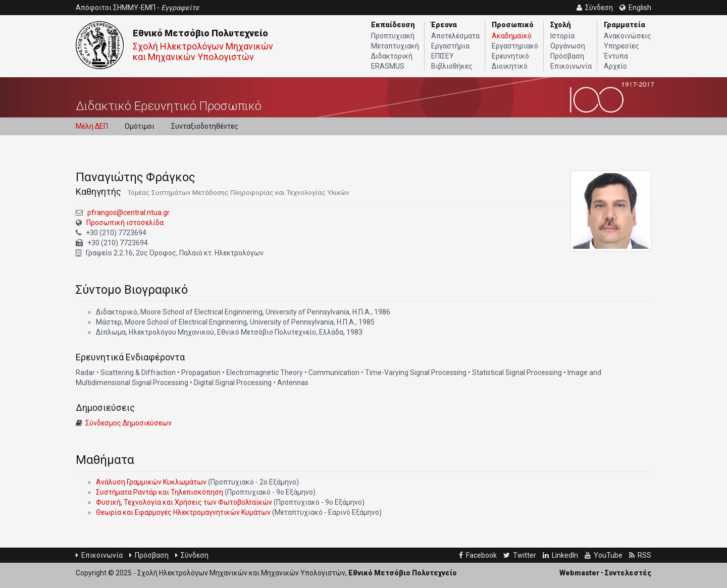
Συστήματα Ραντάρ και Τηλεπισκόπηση (160, 492)
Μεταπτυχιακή (395, 46)
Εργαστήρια (450, 46)
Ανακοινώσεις (628, 36)
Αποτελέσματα (455, 36)
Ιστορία (562, 36)
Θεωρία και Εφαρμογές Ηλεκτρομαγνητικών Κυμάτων (183, 512)
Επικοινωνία (571, 66)
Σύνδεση (192, 555)
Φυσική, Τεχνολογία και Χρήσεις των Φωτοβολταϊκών (184, 502)
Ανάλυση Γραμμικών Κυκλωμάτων (151, 482)
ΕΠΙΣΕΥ (443, 56)
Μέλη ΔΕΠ (92, 126)
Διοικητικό (510, 66)
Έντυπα (616, 56)
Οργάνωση (568, 46)
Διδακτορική (392, 56)
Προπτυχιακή (393, 36)
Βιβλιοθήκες (452, 66)
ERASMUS (388, 66)
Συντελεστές (628, 573)
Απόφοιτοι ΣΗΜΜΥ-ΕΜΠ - (138, 8)
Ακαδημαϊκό (512, 36)
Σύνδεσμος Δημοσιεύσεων (128, 423)
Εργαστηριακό (515, 46)
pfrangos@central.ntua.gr (128, 212)
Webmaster (579, 573)
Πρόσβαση (567, 56)
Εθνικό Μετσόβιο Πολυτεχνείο (200, 33)
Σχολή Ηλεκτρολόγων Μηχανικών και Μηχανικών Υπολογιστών (203, 51)
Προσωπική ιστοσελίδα (125, 223)
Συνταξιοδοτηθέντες (205, 126)
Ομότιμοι (140, 126)
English (635, 8)
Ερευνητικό (510, 56)
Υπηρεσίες (621, 46)
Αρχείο (615, 66)
